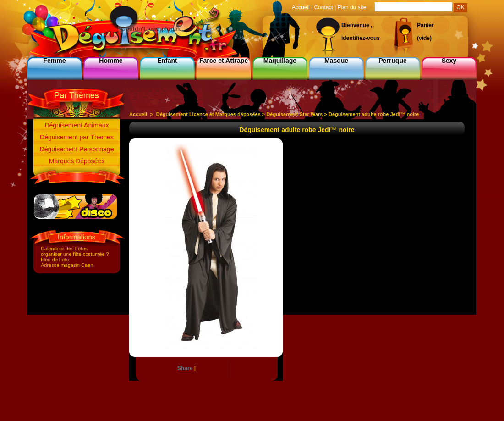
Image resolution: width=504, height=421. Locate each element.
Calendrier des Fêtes (64, 249)
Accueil (138, 114)
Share (185, 368)
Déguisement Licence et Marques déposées (208, 114)
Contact (323, 7)
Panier (425, 25)
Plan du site (352, 7)
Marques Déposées (77, 161)
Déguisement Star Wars (294, 114)
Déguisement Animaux (77, 125)
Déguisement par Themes (77, 137)
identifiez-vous (361, 38)
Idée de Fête (55, 260)
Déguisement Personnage (77, 149)
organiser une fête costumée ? (75, 254)
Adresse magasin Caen (67, 265)
